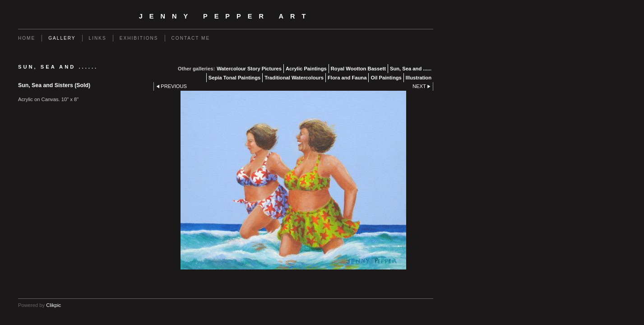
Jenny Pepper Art (226, 16)
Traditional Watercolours (294, 78)
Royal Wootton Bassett (358, 69)
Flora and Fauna (347, 78)
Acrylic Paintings (306, 69)
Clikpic (53, 305)
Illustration (419, 78)
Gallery (62, 38)
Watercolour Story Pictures (249, 69)
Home (27, 38)
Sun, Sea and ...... (411, 69)
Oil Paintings (386, 78)
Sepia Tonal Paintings (234, 78)
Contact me (191, 38)
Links (98, 38)
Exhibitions (139, 38)
